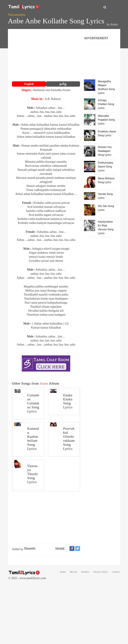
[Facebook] (110, 7)
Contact (116, 572)
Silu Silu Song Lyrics (106, 208)
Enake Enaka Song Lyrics (68, 401)
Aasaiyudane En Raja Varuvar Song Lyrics (106, 227)
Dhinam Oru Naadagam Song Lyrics (105, 151)
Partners (85, 572)
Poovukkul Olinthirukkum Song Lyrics (69, 439)
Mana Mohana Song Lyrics (106, 180)
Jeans (114, 24)
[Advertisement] (46, 56)
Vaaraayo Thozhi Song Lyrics (33, 474)
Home (63, 572)
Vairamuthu (17, 15)
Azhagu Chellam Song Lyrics (106, 104)
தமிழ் (63, 84)
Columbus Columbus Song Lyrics (33, 403)
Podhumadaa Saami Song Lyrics (105, 167)
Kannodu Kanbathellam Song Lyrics (33, 439)
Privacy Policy (101, 572)
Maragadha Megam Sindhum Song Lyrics (106, 87)
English (29, 84)
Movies (74, 572)
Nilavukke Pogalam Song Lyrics (106, 120)
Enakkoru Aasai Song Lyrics (107, 133)
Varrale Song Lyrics (105, 196)
